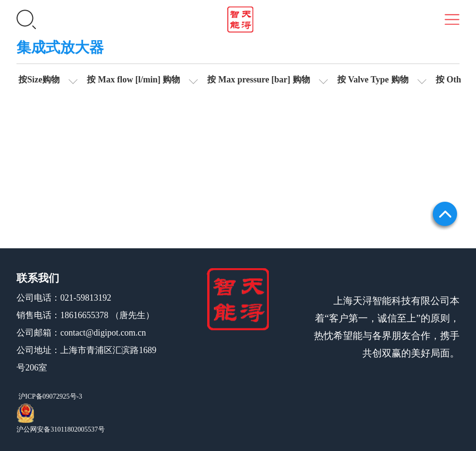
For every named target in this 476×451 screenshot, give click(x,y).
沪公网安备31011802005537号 (60, 429)
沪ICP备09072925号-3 (49, 396)
